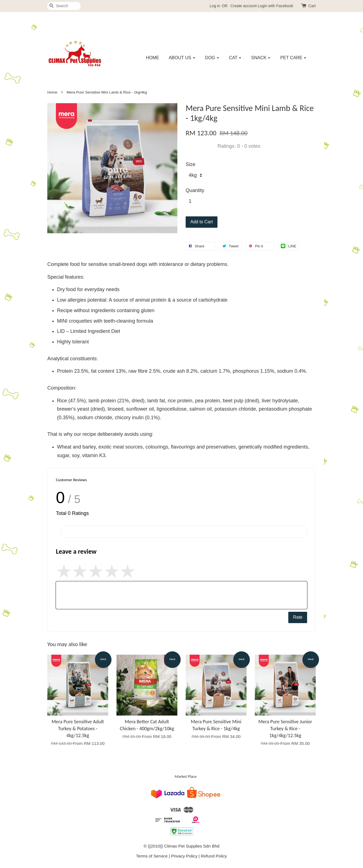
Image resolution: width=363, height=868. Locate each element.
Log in (215, 6)
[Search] (64, 6)
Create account (244, 6)
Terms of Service (152, 856)
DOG (212, 58)
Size (190, 164)
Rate (298, 617)
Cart (312, 6)
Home (52, 92)
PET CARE (293, 58)
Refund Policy (214, 856)
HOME (152, 58)
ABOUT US (182, 58)
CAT (235, 58)
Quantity (195, 190)
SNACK (261, 58)
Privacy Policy (184, 856)
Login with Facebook (275, 6)
